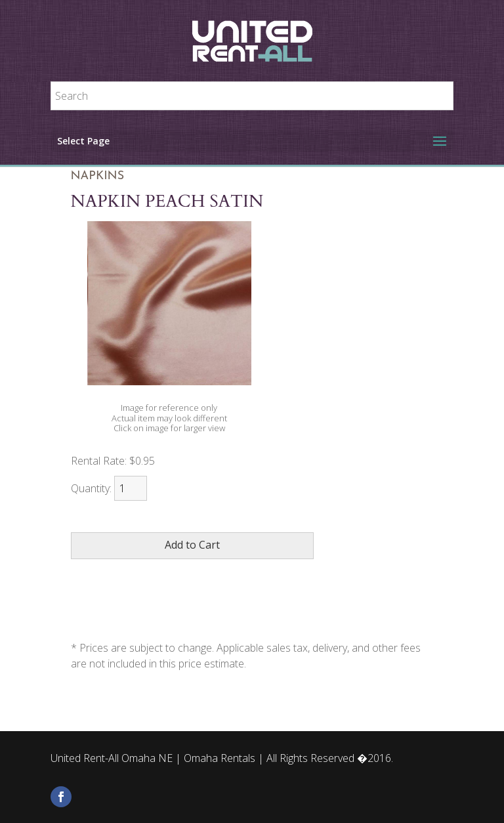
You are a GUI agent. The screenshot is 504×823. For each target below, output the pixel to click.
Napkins (98, 176)
